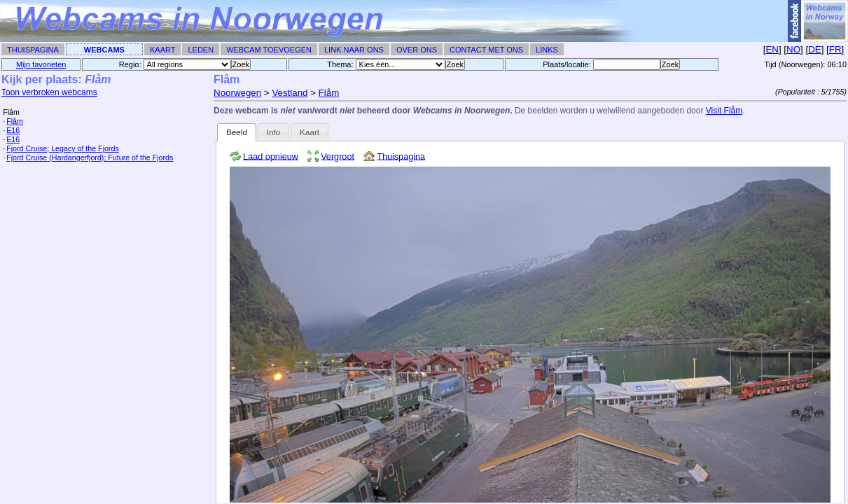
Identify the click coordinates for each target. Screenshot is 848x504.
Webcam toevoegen (269, 50)
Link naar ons (354, 50)
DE (815, 49)
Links (547, 50)
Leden (201, 50)
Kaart (162, 50)
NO (793, 49)
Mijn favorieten (41, 64)
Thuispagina (33, 50)
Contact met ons (486, 50)
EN (772, 49)
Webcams (104, 50)
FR (835, 49)
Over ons (417, 50)
